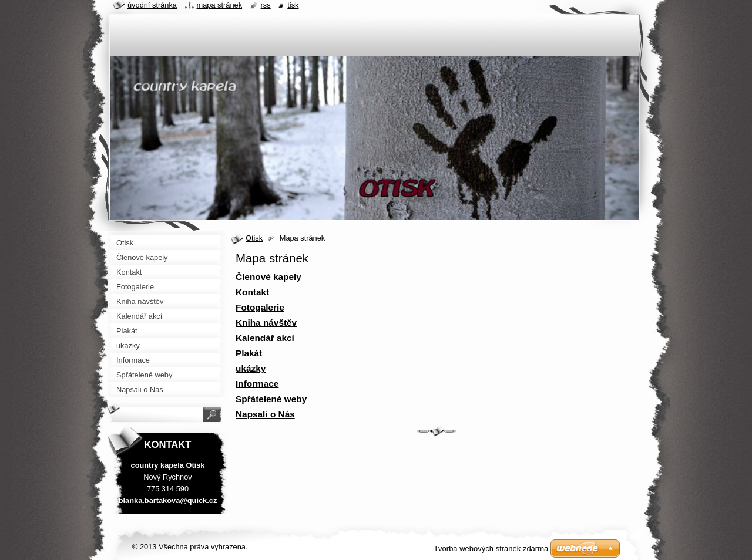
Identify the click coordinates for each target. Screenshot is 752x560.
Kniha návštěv (266, 323)
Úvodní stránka (152, 5)
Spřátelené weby (271, 399)
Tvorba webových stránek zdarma (491, 549)
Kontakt (252, 292)
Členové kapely (268, 277)
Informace (257, 384)
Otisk (254, 238)
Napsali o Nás (265, 414)
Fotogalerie (260, 307)
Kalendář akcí (265, 338)
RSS (266, 5)
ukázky (251, 368)
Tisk (293, 5)
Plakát (249, 353)
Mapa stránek (220, 5)
